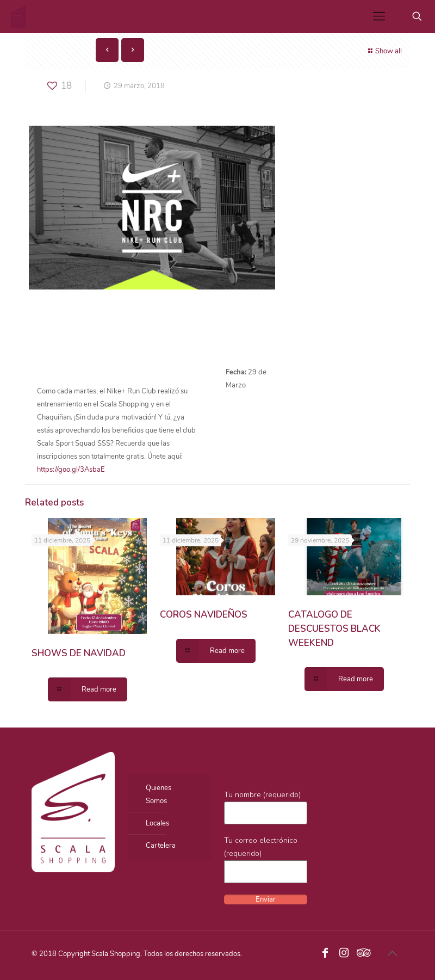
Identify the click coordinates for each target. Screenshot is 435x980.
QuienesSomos (159, 794)
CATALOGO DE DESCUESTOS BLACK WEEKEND (334, 629)
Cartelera (161, 846)
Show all (384, 51)
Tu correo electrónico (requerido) (266, 859)
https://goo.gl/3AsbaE (71, 470)
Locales (157, 823)
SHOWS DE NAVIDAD (79, 653)
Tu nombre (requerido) (266, 807)
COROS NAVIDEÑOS (204, 615)
